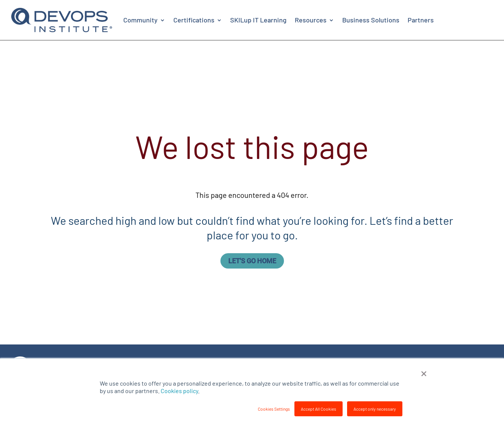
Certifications (194, 20)
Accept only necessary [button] (375, 409)
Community (140, 20)
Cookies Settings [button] (274, 409)
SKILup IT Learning (258, 20)
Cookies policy (179, 391)
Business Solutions (371, 20)
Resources (311, 20)
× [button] (424, 373)
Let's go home (252, 261)
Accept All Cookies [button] (319, 409)
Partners (421, 20)
